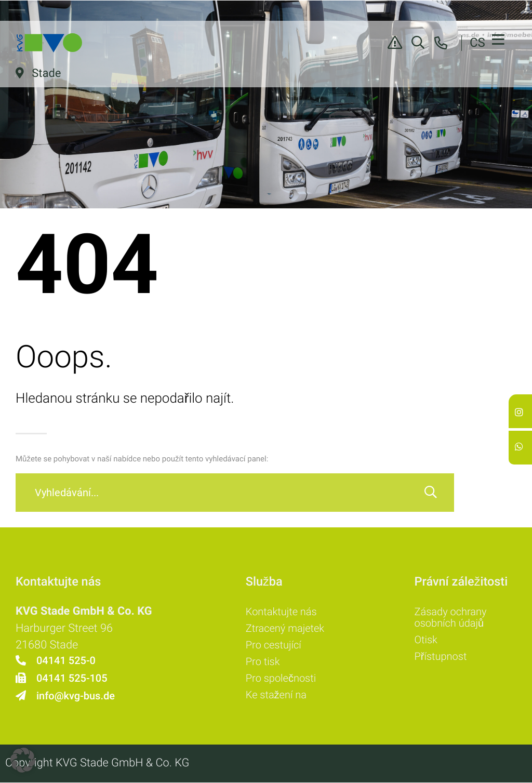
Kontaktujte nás (281, 612)
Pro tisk (263, 661)
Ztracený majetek (285, 628)
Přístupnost (441, 656)
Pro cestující (274, 645)
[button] (23, 760)
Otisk (426, 640)
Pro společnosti (281, 678)
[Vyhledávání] (431, 493)
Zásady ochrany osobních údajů (451, 617)
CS (477, 43)
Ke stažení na (276, 695)
